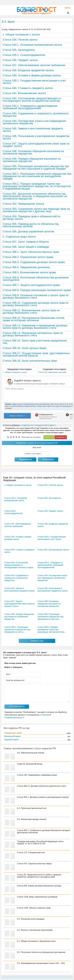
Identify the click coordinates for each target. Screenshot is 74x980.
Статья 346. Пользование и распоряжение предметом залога (36, 137)
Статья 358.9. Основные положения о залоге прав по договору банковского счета (36, 296)
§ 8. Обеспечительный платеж (31, 753)
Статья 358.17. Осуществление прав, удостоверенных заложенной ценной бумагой (36, 354)
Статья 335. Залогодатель (19, 50)
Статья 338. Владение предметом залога (28, 70)
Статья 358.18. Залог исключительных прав (30, 361)
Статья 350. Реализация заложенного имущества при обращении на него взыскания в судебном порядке (36, 167)
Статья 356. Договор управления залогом (28, 231)
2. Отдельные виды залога (19, 237)
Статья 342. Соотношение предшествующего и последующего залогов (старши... (19, 565)
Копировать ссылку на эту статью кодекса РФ (37, 443)
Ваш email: (37, 447)
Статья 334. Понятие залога (20, 40)
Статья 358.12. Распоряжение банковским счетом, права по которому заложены (34, 319)
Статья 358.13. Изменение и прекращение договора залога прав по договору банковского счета (35, 327)
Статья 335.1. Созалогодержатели (24, 55)
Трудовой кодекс (11, 740)
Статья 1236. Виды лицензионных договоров (37, 897)
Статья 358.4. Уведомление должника (26, 267)
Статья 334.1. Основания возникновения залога (32, 45)
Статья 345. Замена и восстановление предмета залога (33, 130)
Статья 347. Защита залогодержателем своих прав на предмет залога (36, 145)
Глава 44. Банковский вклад (30, 764)
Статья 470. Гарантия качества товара (34, 864)
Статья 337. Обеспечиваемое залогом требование (34, 65)
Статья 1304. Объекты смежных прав (34, 908)
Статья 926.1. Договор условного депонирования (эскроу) (43, 797)
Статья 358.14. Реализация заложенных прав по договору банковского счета (33, 334)
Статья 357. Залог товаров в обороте (26, 242)
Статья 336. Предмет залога (20, 60)
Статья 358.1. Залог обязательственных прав (31, 252)
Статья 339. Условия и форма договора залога (32, 75)
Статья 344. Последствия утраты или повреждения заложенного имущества (34, 122)
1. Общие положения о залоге (21, 35)
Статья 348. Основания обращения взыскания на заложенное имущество (33, 152)
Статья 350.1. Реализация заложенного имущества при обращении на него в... (17, 629)
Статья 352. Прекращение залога (23, 204)
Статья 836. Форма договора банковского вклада (39, 886)
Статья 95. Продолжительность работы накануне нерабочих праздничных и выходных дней (39, 876)
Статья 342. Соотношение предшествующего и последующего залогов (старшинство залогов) (32, 100)
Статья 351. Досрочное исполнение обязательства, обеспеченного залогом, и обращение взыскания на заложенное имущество (35, 196)
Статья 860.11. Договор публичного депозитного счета (41, 786)
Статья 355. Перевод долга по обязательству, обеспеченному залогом (31, 225)
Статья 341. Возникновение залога (24, 93)
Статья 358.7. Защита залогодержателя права (31, 285)
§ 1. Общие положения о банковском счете (36, 941)
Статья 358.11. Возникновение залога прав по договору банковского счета (31, 312)
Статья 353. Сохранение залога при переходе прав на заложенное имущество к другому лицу (36, 210)
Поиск (67, 13)
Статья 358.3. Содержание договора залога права (34, 262)
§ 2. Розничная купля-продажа (31, 919)
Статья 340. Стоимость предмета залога (28, 88)
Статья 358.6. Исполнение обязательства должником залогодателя (36, 279)
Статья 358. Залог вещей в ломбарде (26, 247)
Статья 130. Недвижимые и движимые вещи (37, 775)
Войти (66, 8)
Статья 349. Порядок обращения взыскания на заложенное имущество (32, 160)
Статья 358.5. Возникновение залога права (29, 272)
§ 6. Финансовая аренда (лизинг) (32, 819)
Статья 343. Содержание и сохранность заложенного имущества (36, 115)
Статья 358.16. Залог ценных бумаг (25, 348)
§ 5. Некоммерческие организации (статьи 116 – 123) (41, 963)
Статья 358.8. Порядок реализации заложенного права (37, 290)
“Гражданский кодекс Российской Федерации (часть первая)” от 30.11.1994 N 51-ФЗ (40, 843)
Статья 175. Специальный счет (31, 852)
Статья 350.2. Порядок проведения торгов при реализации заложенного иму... (52, 629)
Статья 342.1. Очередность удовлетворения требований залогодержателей (30, 107)
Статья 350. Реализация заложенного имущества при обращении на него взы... (50, 617)
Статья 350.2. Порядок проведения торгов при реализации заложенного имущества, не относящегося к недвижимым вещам (37, 186)
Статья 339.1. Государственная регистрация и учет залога (34, 82)
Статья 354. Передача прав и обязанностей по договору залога (32, 218)
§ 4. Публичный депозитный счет (32, 808)
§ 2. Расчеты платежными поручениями (35, 930)
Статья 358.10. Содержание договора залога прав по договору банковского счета (36, 304)
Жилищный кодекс (12, 736)
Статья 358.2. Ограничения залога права (28, 257)
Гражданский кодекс (13, 733)
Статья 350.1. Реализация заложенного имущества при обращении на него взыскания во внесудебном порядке (37, 176)
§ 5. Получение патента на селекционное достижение (41, 952)
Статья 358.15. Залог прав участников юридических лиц (35, 342)
